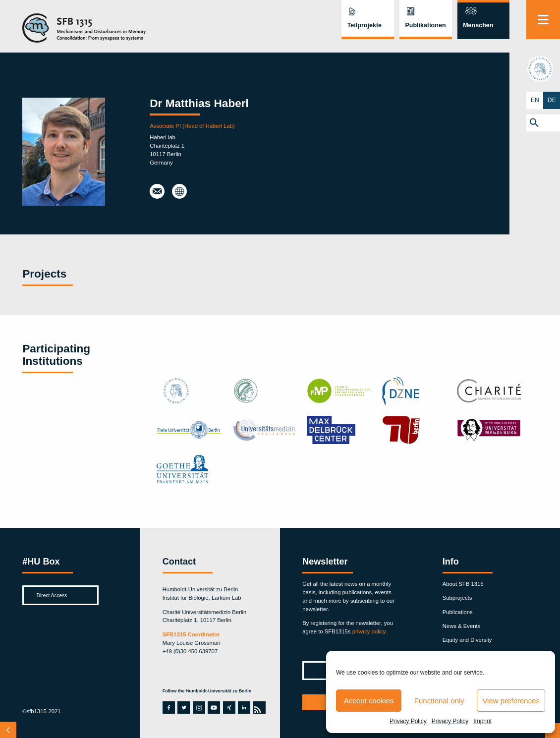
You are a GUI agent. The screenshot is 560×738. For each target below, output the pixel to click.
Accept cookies (369, 701)
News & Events (462, 626)
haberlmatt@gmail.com (157, 192)
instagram (199, 708)
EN (535, 100)
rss (258, 708)
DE (552, 100)
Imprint (482, 721)
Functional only (439, 701)
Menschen (478, 25)
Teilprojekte (364, 25)
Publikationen (425, 25)
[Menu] (543, 20)
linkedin (243, 708)
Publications (458, 612)
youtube (213, 708)
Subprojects (457, 598)
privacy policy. (370, 631)
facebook (168, 708)
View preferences (511, 701)
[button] (543, 123)
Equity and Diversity (467, 640)
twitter (184, 708)
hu (543, 69)
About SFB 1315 (463, 584)
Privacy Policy (408, 721)
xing (228, 708)
